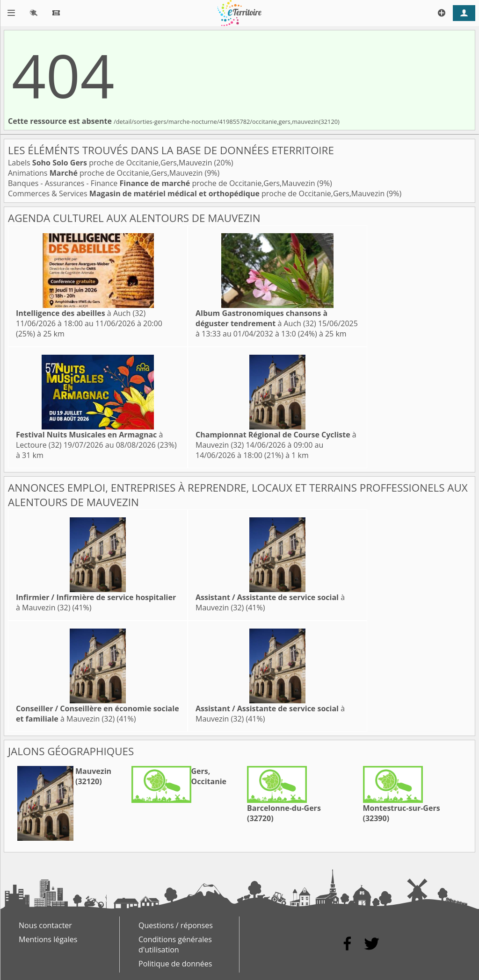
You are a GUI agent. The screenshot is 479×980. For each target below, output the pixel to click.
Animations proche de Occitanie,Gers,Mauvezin (106, 173)
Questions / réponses (176, 925)
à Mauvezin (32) (98, 714)
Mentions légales (48, 939)
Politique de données (175, 964)
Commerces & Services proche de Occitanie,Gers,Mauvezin (197, 193)
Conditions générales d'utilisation (175, 944)
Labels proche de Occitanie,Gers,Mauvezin (111, 163)
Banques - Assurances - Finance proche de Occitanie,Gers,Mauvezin (163, 183)
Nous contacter (45, 925)
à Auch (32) (81, 313)
